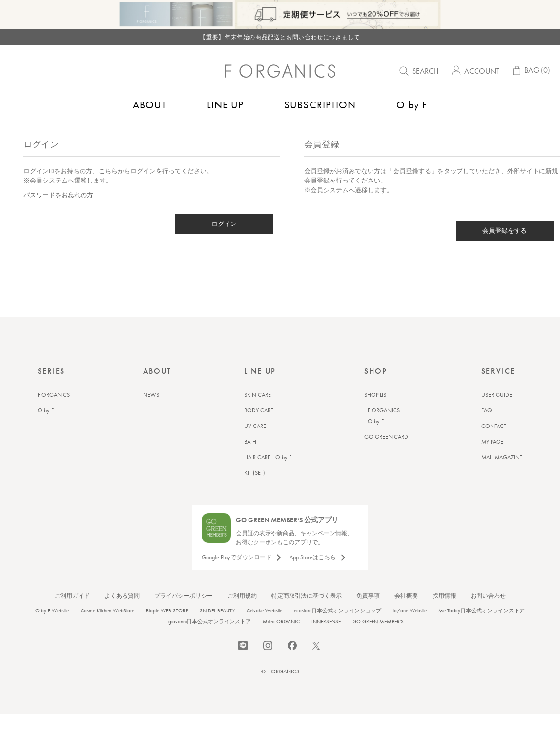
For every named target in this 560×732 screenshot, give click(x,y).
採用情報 (444, 616)
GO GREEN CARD (386, 457)
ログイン (224, 244)
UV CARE (255, 447)
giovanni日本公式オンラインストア (210, 642)
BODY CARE (259, 431)
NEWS (151, 415)
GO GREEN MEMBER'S (378, 642)
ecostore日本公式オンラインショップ (338, 631)
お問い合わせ (488, 616)
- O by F (374, 442)
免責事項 (368, 616)
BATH (250, 462)
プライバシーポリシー (184, 616)
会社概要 (406, 616)
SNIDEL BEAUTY (217, 631)
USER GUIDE (497, 415)
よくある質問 (122, 616)
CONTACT (494, 447)
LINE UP (225, 105)
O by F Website (52, 631)
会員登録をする (505, 251)
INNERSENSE (326, 642)
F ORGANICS (54, 415)
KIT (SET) (255, 493)
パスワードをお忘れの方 (58, 215)
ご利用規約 (242, 616)
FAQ (487, 431)
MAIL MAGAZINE (502, 478)
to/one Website (410, 631)
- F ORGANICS (382, 431)
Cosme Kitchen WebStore (107, 631)
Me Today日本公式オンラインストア (482, 631)
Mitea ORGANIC (281, 642)
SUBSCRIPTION (320, 105)
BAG (530, 72)
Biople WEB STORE (167, 631)
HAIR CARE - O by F (268, 478)
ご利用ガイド (72, 616)
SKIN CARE (258, 415)
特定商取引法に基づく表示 (307, 616)
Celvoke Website (264, 631)
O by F (412, 105)
